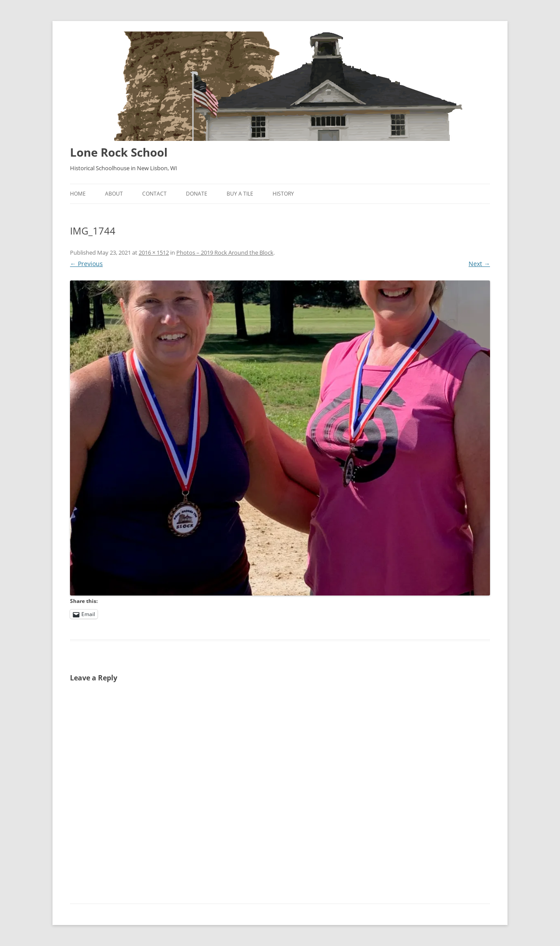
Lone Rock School (119, 152)
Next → (479, 264)
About (114, 194)
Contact (154, 194)
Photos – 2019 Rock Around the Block (225, 252)
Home (78, 194)
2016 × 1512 (154, 252)
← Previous (86, 264)
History (283, 194)
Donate (197, 194)
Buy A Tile (240, 194)
